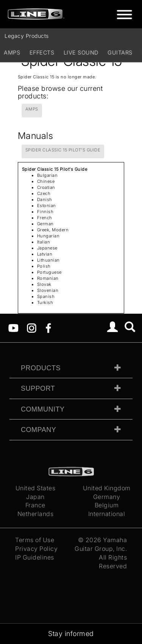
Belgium (107, 505)
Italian (44, 242)
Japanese (47, 248)
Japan (35, 497)
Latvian (45, 254)
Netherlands (36, 514)
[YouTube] (13, 327)
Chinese (46, 181)
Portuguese (49, 272)
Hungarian (48, 236)
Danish (45, 200)
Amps (12, 52)
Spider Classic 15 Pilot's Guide (63, 150)
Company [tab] (38, 430)
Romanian (48, 278)
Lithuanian (48, 260)
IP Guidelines (35, 557)
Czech (44, 193)
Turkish (45, 303)
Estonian (47, 206)
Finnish (45, 212)
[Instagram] (32, 327)
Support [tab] (38, 388)
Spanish (46, 296)
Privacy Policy (36, 549)
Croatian (46, 187)
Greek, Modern (53, 230)
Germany (107, 497)
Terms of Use (35, 540)
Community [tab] (43, 409)
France (35, 505)
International (107, 514)
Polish (44, 266)
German (45, 224)
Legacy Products (27, 36)
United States (36, 488)
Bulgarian (48, 175)
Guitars (120, 52)
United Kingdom (107, 488)
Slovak (44, 284)
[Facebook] (48, 327)
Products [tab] (41, 368)
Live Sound (81, 52)
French (45, 218)
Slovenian (48, 290)
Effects (42, 52)
